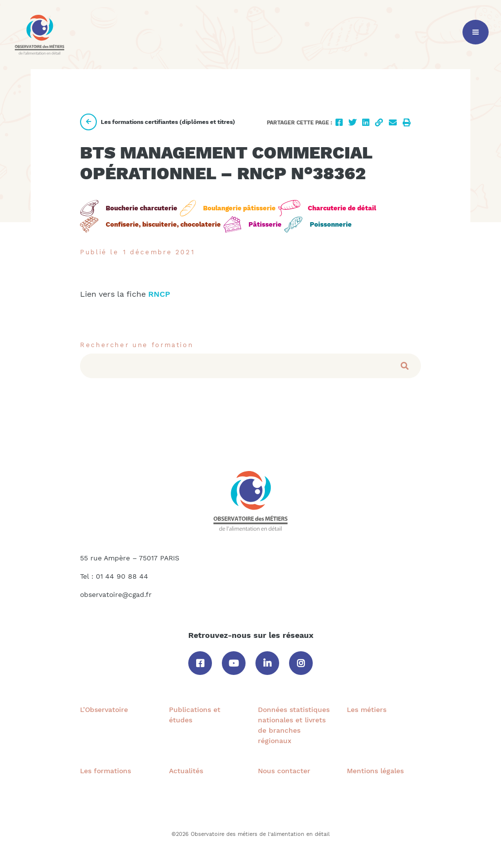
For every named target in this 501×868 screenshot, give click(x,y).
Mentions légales (375, 771)
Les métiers (367, 710)
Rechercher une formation (137, 345)
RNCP (160, 294)
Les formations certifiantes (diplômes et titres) (158, 122)
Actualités (186, 771)
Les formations (105, 771)
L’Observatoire (104, 710)
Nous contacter (284, 771)
